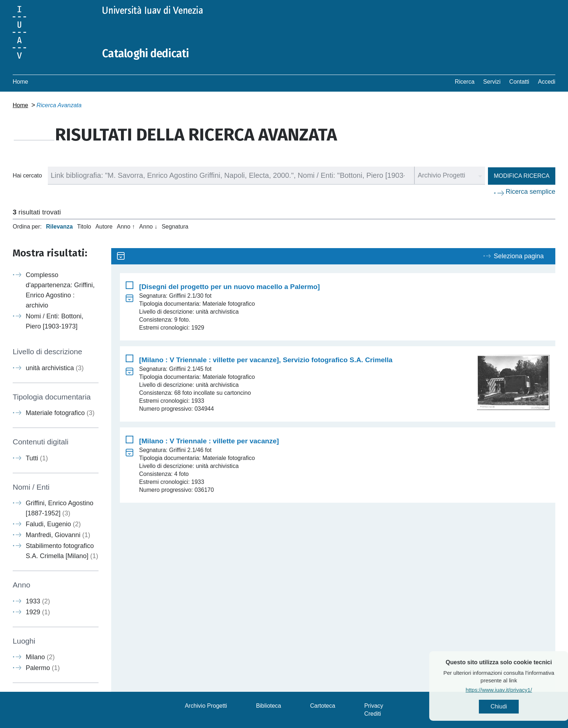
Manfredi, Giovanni (58, 535)
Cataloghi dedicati (146, 54)
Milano (40, 657)
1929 (38, 612)
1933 (38, 601)
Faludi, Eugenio (53, 524)
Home (20, 82)
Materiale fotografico (60, 413)
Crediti (372, 714)
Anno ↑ (126, 227)
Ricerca (465, 82)
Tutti (37, 458)
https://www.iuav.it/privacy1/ (517, 690)
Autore (104, 227)
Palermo (43, 668)
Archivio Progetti (206, 706)
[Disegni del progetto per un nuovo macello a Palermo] (229, 287)
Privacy (373, 706)
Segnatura (175, 227)
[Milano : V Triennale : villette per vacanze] (209, 441)
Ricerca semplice (531, 192)
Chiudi (517, 706)
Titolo (84, 227)
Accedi (547, 82)
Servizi (492, 82)
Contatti (519, 82)
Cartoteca (323, 706)
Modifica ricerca (522, 176)
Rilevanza (59, 227)
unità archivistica (55, 368)
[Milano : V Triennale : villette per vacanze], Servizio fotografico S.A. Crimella (266, 360)
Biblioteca (269, 706)
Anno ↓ (148, 227)
